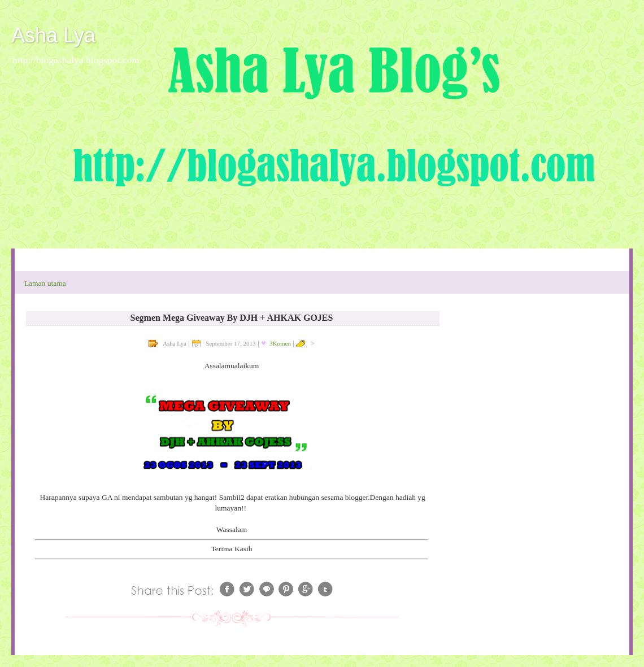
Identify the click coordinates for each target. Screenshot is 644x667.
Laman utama (45, 283)
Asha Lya (53, 35)
